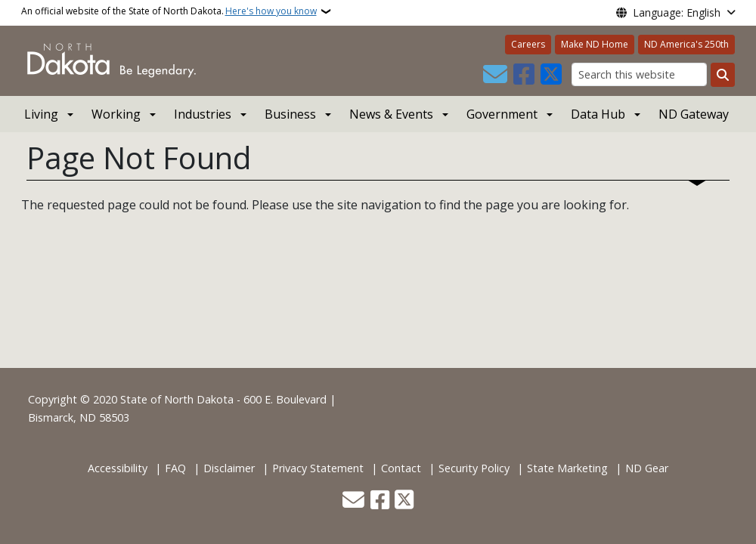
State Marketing (567, 468)
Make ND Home (595, 44)
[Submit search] (723, 75)
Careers (528, 44)
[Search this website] (639, 74)
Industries (203, 114)
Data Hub (598, 114)
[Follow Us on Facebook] (524, 75)
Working (116, 114)
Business (290, 114)
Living (41, 114)
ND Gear (647, 468)
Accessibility (118, 468)
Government (502, 114)
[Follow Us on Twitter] (551, 75)
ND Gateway (694, 114)
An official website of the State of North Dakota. (169, 11)
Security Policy (474, 468)
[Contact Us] (495, 75)
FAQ (175, 468)
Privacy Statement (318, 468)
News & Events (391, 114)
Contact (401, 468)
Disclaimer (229, 468)
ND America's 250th (686, 44)
